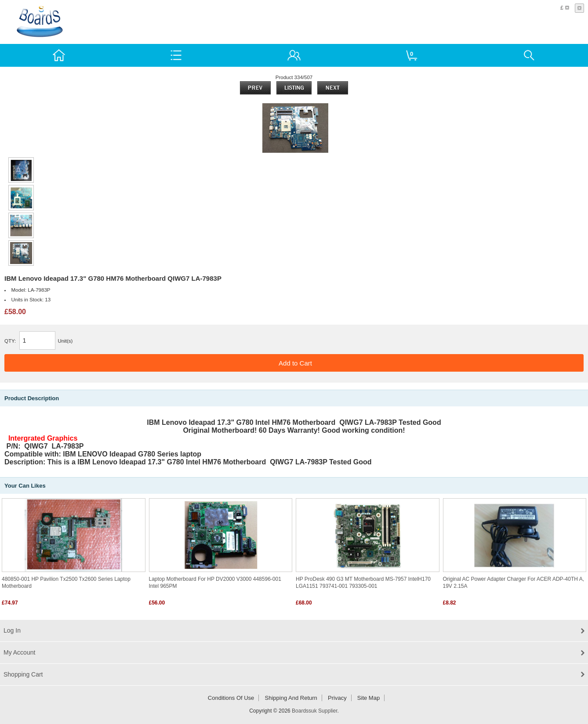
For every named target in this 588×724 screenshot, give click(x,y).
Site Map (368, 698)
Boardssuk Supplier (314, 711)
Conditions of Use (231, 698)
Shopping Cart (23, 674)
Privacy (337, 698)
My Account (19, 652)
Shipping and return (291, 698)
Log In (12, 630)
